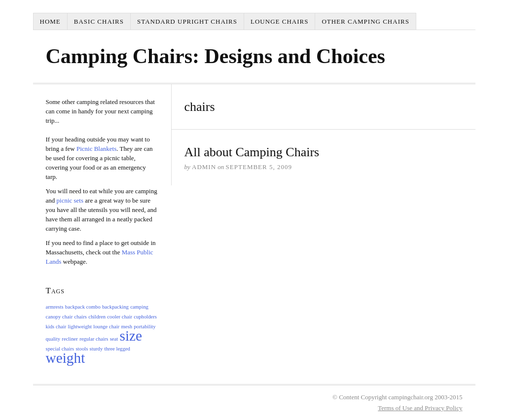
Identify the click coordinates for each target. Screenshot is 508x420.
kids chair (56, 327)
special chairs (60, 349)
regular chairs (94, 339)
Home (50, 21)
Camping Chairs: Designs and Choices (216, 56)
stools (82, 349)
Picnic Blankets (96, 149)
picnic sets (71, 200)
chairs (80, 317)
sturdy (96, 349)
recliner (70, 339)
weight (66, 358)
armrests (55, 307)
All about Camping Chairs (252, 152)
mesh (127, 327)
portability (145, 327)
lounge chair (106, 327)
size (131, 336)
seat (114, 339)
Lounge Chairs (279, 21)
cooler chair (120, 317)
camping (139, 307)
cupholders (145, 317)
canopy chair (59, 317)
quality (53, 339)
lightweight (80, 327)
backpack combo (83, 307)
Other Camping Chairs (365, 21)
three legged (117, 349)
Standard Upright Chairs (187, 21)
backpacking (115, 307)
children (97, 317)
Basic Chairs (99, 21)
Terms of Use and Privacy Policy (420, 408)
